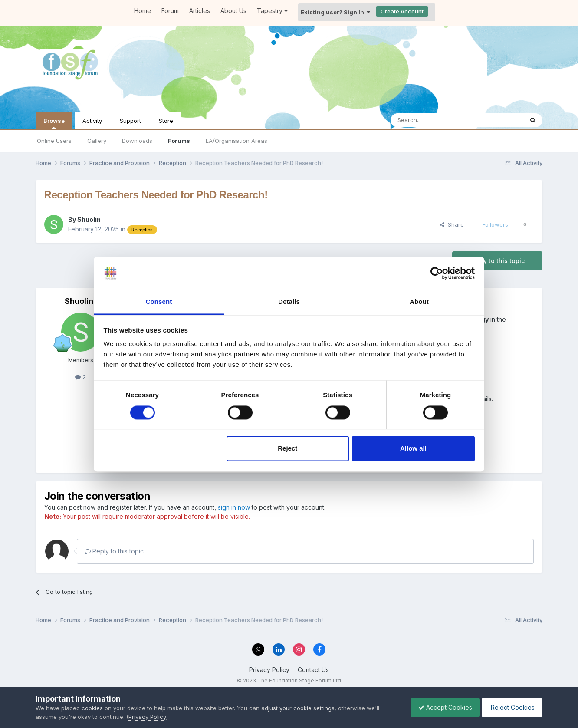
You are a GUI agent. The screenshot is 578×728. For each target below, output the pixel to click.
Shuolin (89, 219)
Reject (287, 449)
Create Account (402, 11)
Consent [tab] (159, 302)
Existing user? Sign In (335, 12)
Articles (200, 11)
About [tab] (419, 302)
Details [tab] (289, 302)
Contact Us (313, 670)
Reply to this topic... (116, 551)
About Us (233, 11)
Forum (170, 11)
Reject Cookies (511, 707)
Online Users (54, 141)
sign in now (234, 507)
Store (166, 121)
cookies (92, 708)
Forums (179, 141)
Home (143, 11)
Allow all (413, 449)
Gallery (97, 141)
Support (130, 121)
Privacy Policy (269, 670)
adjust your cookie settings (298, 708)
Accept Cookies (441, 707)
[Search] (435, 120)
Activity (92, 121)
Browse (54, 123)
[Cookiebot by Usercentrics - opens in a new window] (437, 273)
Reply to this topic (497, 261)
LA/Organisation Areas (236, 141)
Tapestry (272, 11)
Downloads (137, 141)
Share (452, 224)
